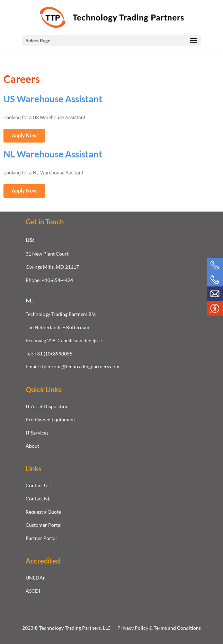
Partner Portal (41, 538)
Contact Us (38, 485)
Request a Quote (43, 512)
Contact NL (38, 499)
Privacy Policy (133, 628)
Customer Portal (44, 525)
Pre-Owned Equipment (50, 419)
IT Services (37, 433)
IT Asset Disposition (47, 406)
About (32, 446)
